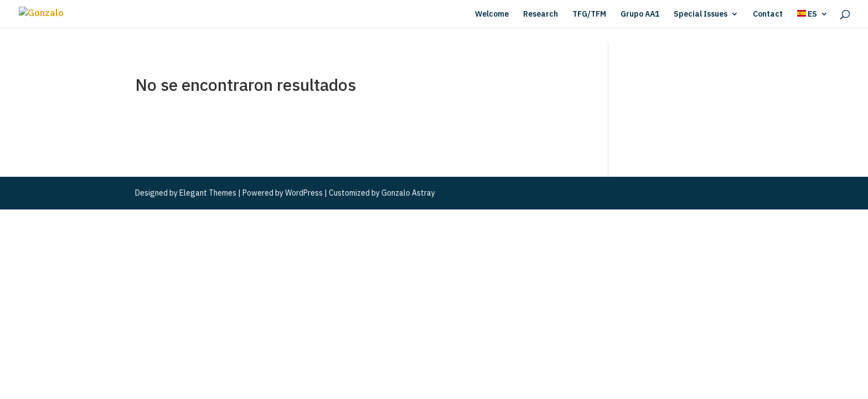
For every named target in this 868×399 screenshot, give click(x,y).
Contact (768, 14)
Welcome (492, 14)
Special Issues (701, 14)
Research (541, 14)
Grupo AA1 (640, 14)
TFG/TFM (589, 14)
